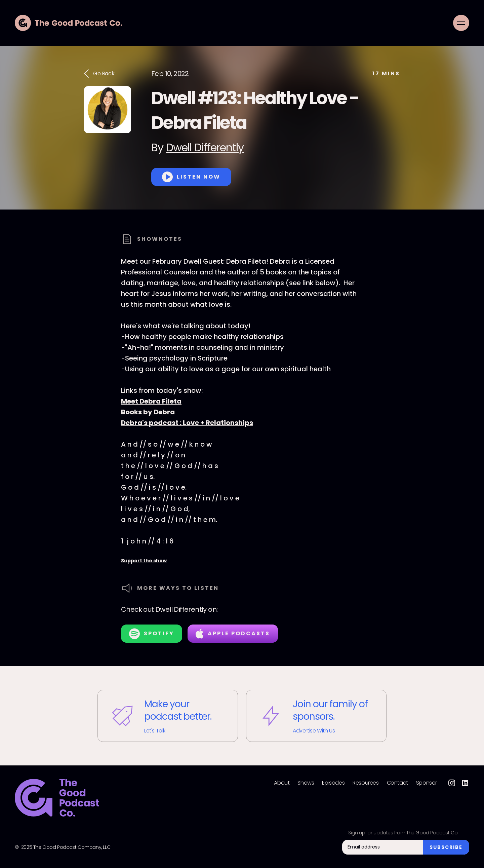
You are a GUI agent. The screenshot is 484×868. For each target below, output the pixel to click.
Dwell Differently (205, 147)
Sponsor (427, 783)
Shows (306, 783)
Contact (397, 783)
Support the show (144, 561)
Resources (366, 783)
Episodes (333, 783)
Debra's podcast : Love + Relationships (187, 423)
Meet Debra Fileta (151, 401)
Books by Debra (148, 412)
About (282, 783)
